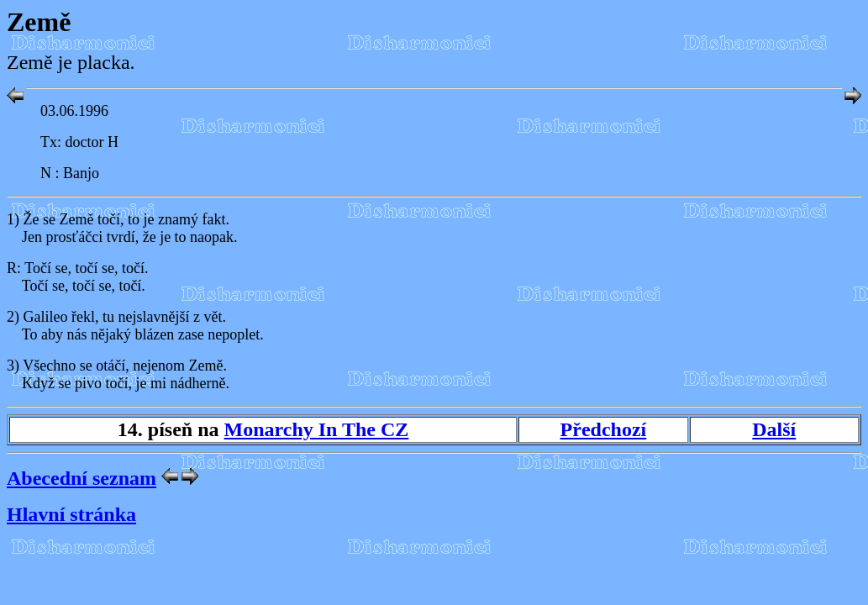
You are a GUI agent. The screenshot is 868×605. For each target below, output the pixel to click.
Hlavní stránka (71, 514)
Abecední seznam (82, 478)
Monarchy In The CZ (317, 429)
